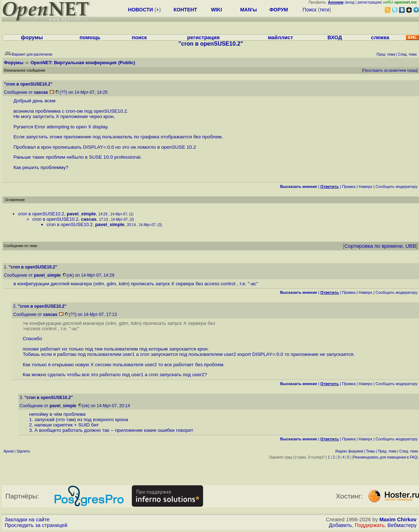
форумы (32, 37)
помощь (90, 37)
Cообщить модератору (397, 186)
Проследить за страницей (36, 525)
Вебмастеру (402, 525)
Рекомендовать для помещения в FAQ (385, 457)
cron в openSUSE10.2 (41, 214)
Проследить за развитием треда (390, 70)
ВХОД (335, 37)
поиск (139, 37)
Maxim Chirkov (398, 520)
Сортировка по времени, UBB (380, 246)
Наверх (366, 186)
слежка (380, 37)
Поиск (309, 10)
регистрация (369, 2)
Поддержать (370, 525)
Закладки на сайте (27, 520)
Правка (349, 186)
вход (350, 2)
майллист (281, 37)
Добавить (340, 525)
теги (324, 10)
